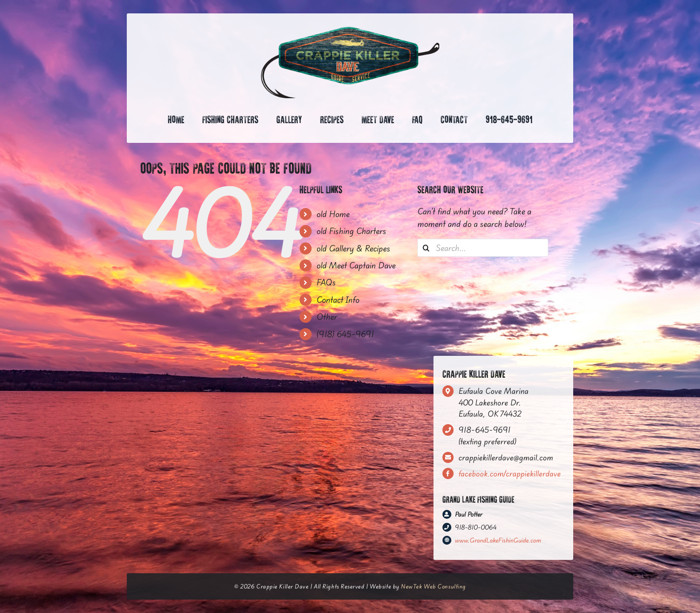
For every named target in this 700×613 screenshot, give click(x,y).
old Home (333, 214)
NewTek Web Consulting (433, 586)
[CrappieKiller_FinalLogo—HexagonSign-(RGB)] (350, 30)
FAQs (326, 282)
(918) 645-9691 (345, 334)
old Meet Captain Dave (356, 265)
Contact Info (338, 300)
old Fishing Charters (351, 231)
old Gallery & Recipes (353, 248)
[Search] (426, 248)
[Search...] (483, 248)
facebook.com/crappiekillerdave (510, 473)
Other (327, 317)
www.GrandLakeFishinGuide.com (498, 540)
